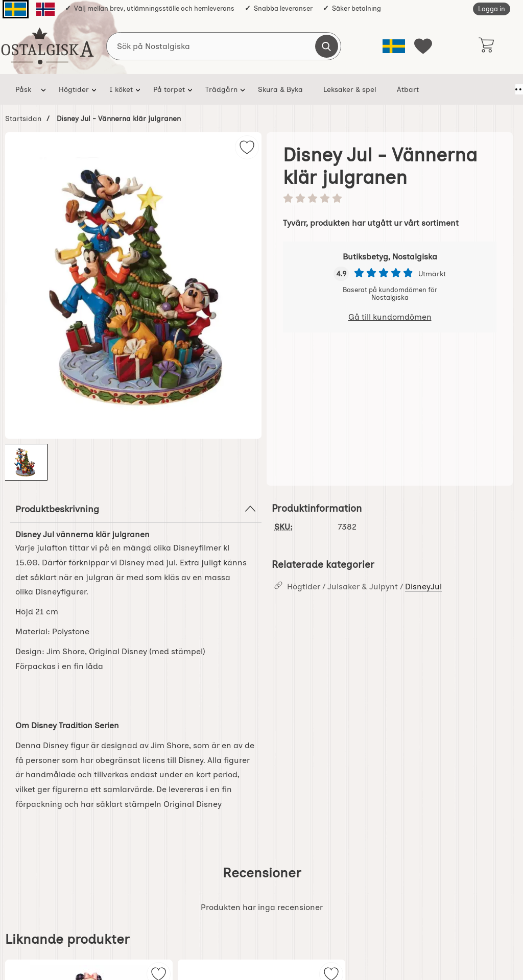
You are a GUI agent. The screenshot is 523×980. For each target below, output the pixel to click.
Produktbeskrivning (136, 509)
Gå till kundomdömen (390, 317)
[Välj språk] (394, 46)
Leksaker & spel (350, 89)
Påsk (23, 89)
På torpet (169, 89)
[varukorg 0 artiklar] (486, 46)
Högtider (74, 89)
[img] (247, 147)
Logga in (492, 9)
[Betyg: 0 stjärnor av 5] (390, 199)
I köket (121, 89)
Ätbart (408, 89)
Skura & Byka (280, 89)
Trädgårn (221, 89)
